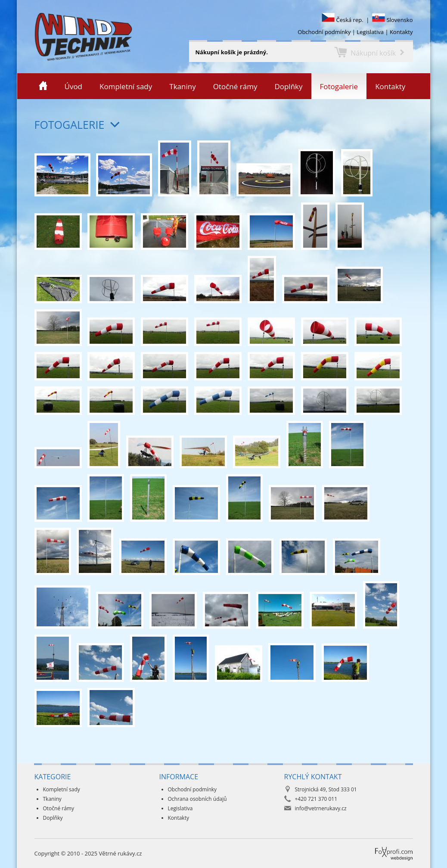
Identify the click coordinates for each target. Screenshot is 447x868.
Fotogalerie (339, 86)
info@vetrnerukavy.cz (321, 808)
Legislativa (370, 32)
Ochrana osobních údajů (197, 799)
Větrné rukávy (19, 37)
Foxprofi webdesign (378, 847)
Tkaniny (182, 86)
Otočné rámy (235, 86)
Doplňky (288, 86)
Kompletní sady (126, 86)
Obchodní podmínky (324, 32)
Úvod (74, 86)
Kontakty (401, 32)
